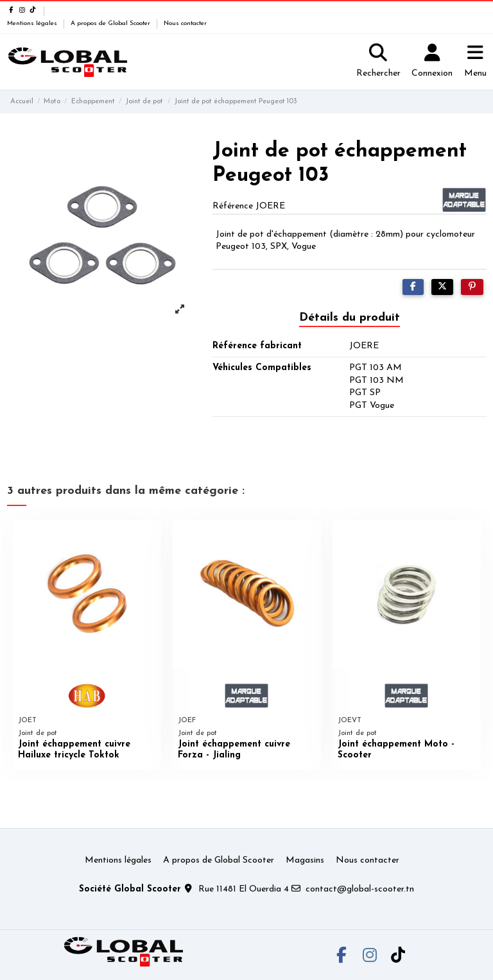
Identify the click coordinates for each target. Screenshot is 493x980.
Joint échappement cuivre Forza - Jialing (234, 750)
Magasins (305, 860)
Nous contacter (185, 23)
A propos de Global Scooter (111, 23)
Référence (233, 206)
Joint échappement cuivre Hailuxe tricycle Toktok (74, 750)
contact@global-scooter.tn (360, 889)
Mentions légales (33, 23)
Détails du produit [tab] (350, 318)
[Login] (432, 62)
